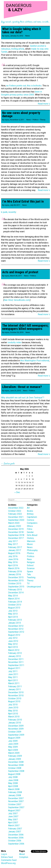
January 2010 (15, 723)
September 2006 (16, 844)
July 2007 (13, 813)
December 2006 (16, 835)
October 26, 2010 (17, 332)
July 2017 (13, 541)
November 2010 (16, 696)
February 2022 (15, 514)
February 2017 (15, 547)
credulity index (15, 342)
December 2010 (16, 692)
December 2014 (16, 593)
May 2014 (13, 596)
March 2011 (14, 683)
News (28, 36)
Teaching (31, 577)
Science (31, 568)
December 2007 (16, 798)
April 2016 (13, 565)
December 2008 (16, 762)
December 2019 (16, 529)
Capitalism (32, 517)
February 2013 (15, 620)
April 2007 (13, 823)
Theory (43, 120)
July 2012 (13, 638)
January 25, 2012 (17, 36)
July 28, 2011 (15, 205)
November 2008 (16, 765)
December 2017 (16, 538)
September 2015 (16, 587)
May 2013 (13, 614)
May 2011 (13, 677)
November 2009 (16, 729)
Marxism (31, 541)
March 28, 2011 (16, 276)
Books (30, 511)
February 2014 (15, 602)
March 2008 (14, 789)
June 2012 (13, 641)
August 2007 (14, 811)
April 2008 (13, 786)
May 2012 (13, 644)
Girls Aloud (32, 535)
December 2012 (16, 626)
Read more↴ (44, 104)
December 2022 (16, 508)
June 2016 (13, 559)
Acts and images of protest (20, 272)
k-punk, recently (9, 212)
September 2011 (16, 665)
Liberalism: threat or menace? (22, 387)
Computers (32, 523)
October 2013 (15, 605)
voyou (7, 36)
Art (28, 508)
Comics (31, 520)
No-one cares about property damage (21, 114)
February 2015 (15, 590)
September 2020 (16, 520)
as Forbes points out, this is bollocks (24, 86)
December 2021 (16, 517)
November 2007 (16, 801)
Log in (4, 854)
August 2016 (14, 553)
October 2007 (15, 804)
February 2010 (15, 720)
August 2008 (14, 774)
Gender (30, 532)
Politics (35, 120)
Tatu (29, 574)
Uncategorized (34, 587)
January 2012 (15, 656)
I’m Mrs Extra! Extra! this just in (23, 201)
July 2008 (13, 777)
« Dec (17, 492)
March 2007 (14, 826)
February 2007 (15, 829)
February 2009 (15, 756)
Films (30, 529)
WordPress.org (8, 863)
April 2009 (13, 750)
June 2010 (13, 708)
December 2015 (16, 577)
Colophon (24, 857)
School (30, 565)
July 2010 (13, 705)
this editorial (35, 361)
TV (28, 584)
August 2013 (14, 608)
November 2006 (16, 838)
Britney (30, 514)
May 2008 (13, 783)
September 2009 (16, 735)
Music (30, 544)
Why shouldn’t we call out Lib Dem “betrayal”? (23, 398)
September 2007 (16, 807)
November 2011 (16, 662)
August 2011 (14, 668)
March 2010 (14, 717)
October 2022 (15, 511)
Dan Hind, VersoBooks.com (17, 300)
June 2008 (13, 780)
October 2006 (15, 841)
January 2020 (15, 526)
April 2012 (13, 647)
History (30, 538)
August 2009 (14, 738)
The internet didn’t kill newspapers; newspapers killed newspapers (25, 327)
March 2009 (14, 753)
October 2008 (15, 768)
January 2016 (15, 574)
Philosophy (32, 550)
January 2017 (15, 550)
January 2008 (15, 795)
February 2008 (15, 792)
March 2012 (14, 650)
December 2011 (16, 659)
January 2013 (15, 623)
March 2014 (14, 599)
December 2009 (16, 726)
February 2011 (15, 686)
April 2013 (13, 617)
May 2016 (13, 562)
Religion (31, 562)
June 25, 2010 (15, 391)
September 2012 (16, 632)
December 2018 (16, 532)
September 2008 (16, 771)
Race (29, 559)
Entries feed (7, 857)
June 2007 (13, 816)
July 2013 (13, 611)
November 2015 (16, 581)
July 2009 (13, 741)
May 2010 (13, 711)
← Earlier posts (8, 464)
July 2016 (13, 556)
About (22, 854)
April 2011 (13, 680)
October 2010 (15, 698)
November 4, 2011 (17, 120)
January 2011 (15, 689)
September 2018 (16, 535)
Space (30, 571)
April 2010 (13, 714)
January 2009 (15, 759)
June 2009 (13, 744)
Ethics (30, 526)
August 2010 (14, 701)
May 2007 (13, 820)
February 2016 (15, 571)
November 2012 (16, 629)
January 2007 (15, 832)
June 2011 (13, 674)
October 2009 (15, 732)
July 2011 (13, 671)
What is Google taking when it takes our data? (22, 31)
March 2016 (14, 568)
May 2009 (13, 747)
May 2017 (13, 544)
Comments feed (9, 860)
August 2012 (14, 635)
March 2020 (14, 523)
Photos (30, 553)
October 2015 (15, 584)
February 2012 (15, 653)
